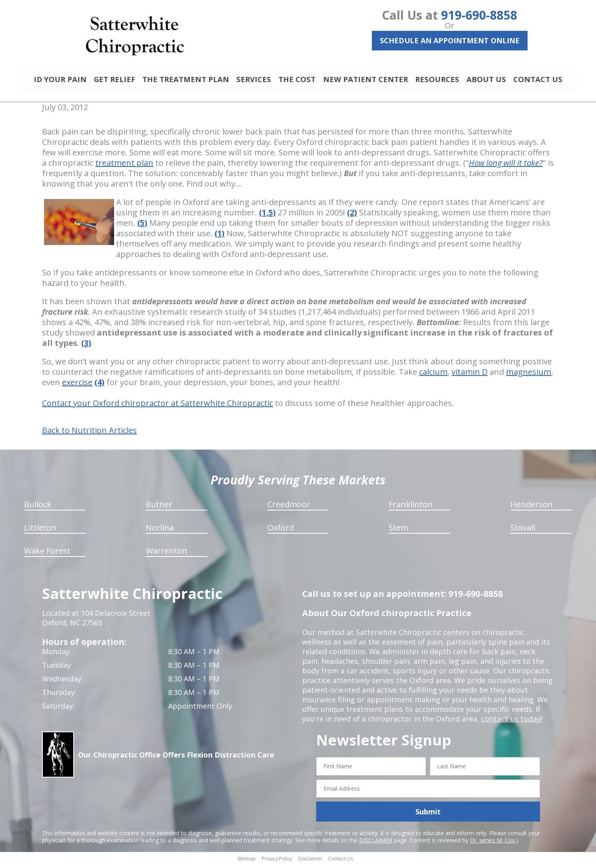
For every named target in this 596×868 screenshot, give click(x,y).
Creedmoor (289, 508)
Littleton (40, 531)
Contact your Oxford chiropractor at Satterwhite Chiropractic (158, 407)
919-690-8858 (479, 15)
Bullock (38, 508)
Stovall (523, 531)
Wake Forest (47, 554)
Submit (428, 815)
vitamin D (470, 375)
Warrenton (167, 554)
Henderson (532, 508)
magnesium (529, 375)
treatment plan (124, 166)
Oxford (281, 531)
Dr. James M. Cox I (494, 844)
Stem (398, 531)
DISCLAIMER (376, 844)
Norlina (160, 531)
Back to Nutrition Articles (89, 434)
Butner (159, 508)
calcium (433, 375)
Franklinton (411, 508)
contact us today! (511, 722)
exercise (77, 386)
